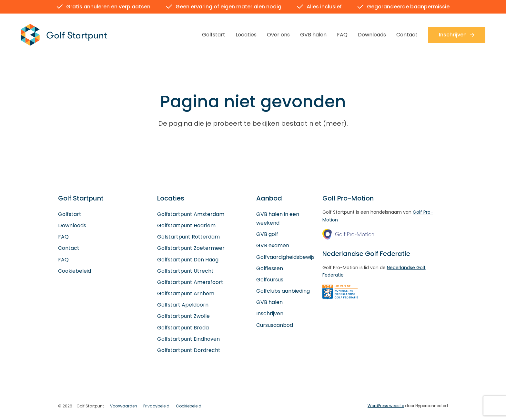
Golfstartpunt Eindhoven (188, 339)
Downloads (372, 35)
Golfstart (214, 35)
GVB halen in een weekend (278, 219)
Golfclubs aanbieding (283, 291)
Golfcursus (270, 280)
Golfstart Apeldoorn (183, 305)
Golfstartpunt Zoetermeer (191, 248)
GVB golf (267, 234)
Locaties (246, 35)
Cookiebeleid (75, 271)
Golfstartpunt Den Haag (188, 260)
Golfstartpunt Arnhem (186, 294)
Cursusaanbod (275, 325)
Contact (407, 35)
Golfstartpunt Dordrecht (189, 351)
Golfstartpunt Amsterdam (191, 214)
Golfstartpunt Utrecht (185, 271)
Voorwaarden (124, 406)
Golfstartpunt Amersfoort (190, 283)
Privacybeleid (156, 406)
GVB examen (273, 246)
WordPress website (386, 406)
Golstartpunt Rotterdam (188, 237)
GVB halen (313, 35)
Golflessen (270, 268)
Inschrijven (457, 35)
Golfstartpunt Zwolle (183, 316)
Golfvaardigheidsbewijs (285, 257)
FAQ (342, 35)
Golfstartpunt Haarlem (186, 226)
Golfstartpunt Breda (183, 328)
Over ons (278, 35)
